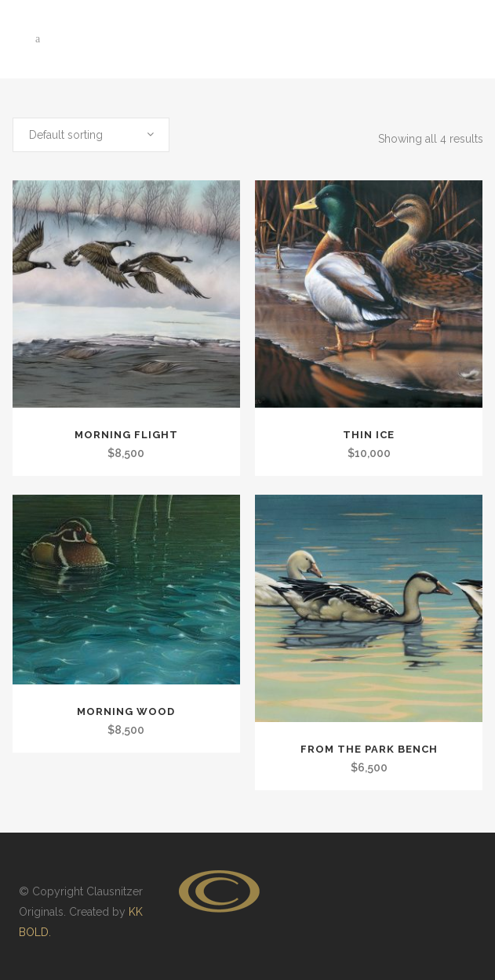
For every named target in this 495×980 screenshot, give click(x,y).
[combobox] (91, 135)
